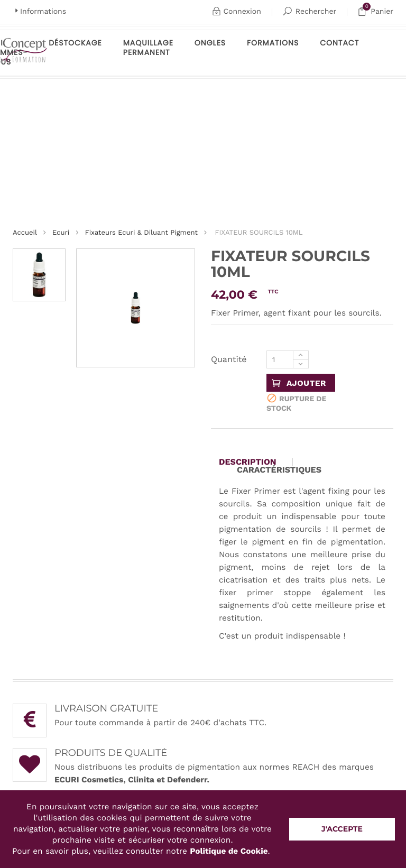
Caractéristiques (279, 470)
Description (248, 462)
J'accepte (342, 829)
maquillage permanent (148, 48)
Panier (375, 12)
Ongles (210, 43)
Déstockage (75, 43)
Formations (273, 43)
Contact (339, 43)
